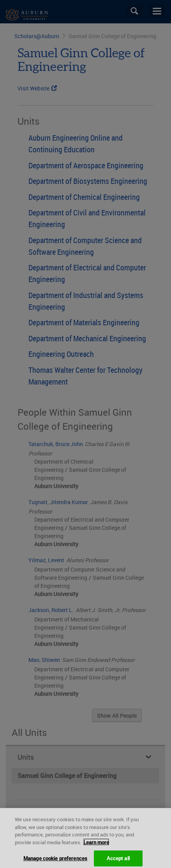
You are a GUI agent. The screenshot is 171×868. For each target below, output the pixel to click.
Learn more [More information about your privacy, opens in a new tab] (96, 849)
